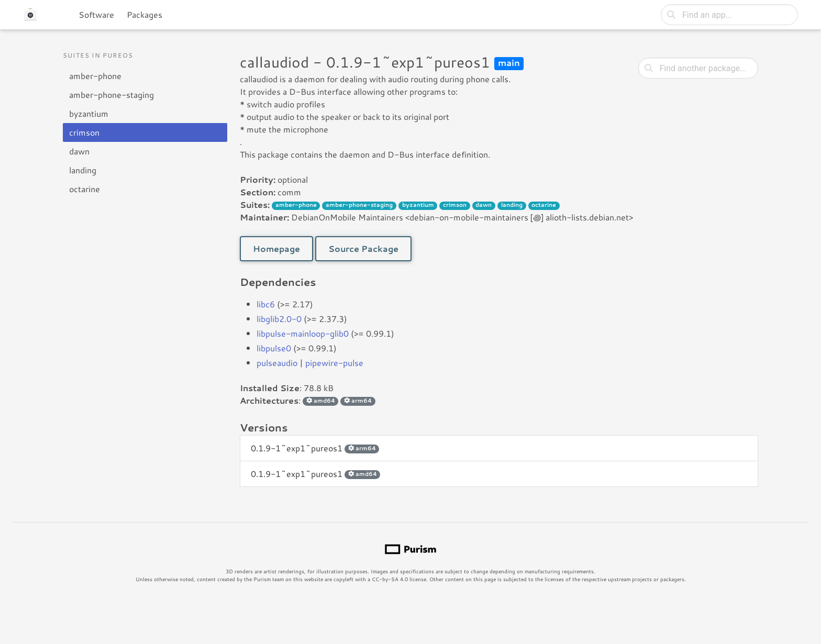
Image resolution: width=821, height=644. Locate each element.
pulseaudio (277, 363)
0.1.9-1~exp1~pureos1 (315, 448)
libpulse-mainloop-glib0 (303, 333)
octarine (85, 189)
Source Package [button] (363, 248)
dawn (79, 151)
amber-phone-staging (112, 95)
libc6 (266, 304)
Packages (145, 14)
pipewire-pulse (334, 363)
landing (83, 170)
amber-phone (95, 76)
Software (96, 14)
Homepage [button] (276, 248)
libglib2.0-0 (279, 319)
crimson (84, 132)
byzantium (89, 113)
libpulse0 (274, 348)
